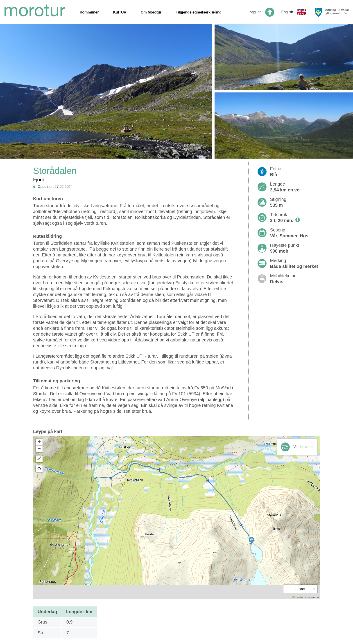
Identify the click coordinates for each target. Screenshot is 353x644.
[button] (252, 541)
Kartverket (313, 597)
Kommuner (89, 12)
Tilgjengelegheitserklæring (199, 12)
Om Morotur (151, 12)
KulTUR (120, 12)
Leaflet (298, 597)
